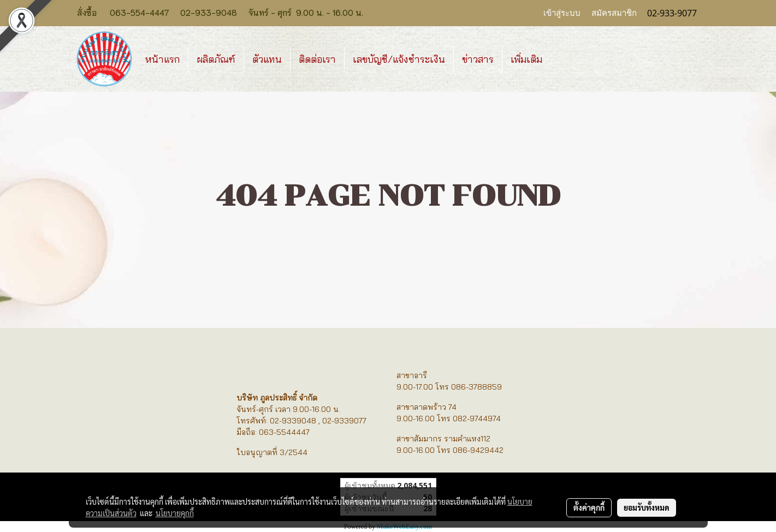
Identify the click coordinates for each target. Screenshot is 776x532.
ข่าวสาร (478, 59)
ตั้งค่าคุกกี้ (589, 507)
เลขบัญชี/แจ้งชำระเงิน (399, 59)
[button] (560, 59)
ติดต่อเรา (317, 59)
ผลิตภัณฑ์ (216, 59)
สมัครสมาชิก (614, 13)
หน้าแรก (162, 59)
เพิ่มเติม (526, 59)
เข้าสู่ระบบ (562, 13)
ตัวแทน (267, 59)
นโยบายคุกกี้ (175, 513)
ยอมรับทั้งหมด (647, 507)
